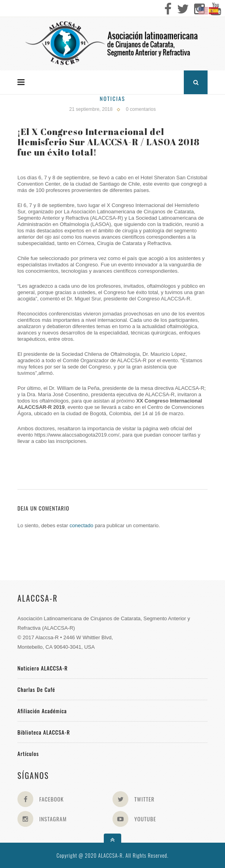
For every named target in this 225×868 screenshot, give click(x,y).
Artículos (28, 753)
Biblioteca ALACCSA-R (44, 732)
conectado (82, 525)
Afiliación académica (42, 711)
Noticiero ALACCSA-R (43, 668)
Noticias (113, 98)
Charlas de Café (36, 689)
